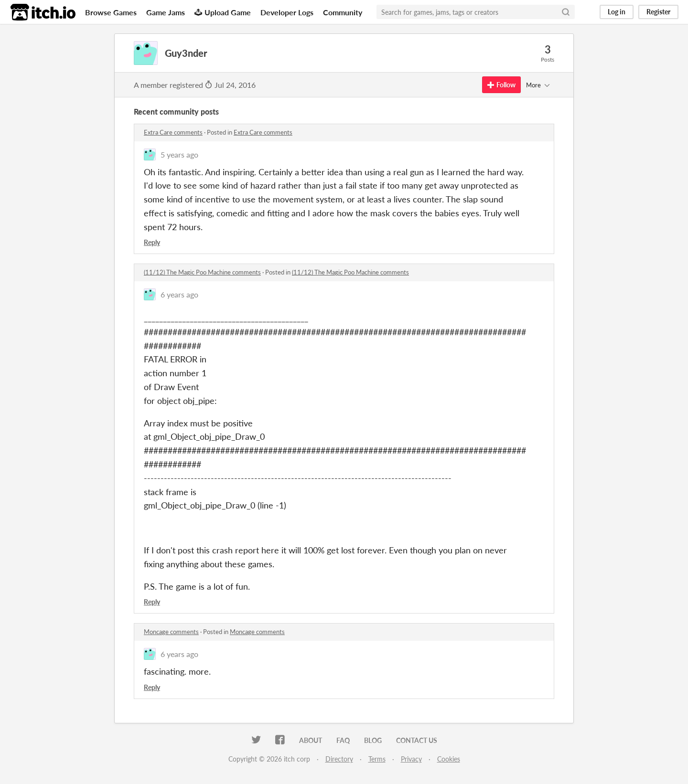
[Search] (566, 12)
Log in (617, 12)
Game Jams (166, 12)
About (311, 740)
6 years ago (179, 294)
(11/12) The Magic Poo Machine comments (202, 272)
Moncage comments (171, 632)
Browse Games (111, 12)
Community (343, 12)
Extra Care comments (173, 132)
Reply (152, 242)
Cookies (449, 759)
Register (658, 12)
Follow (501, 85)
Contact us (417, 740)
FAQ (343, 740)
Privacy (411, 759)
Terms (377, 759)
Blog (373, 740)
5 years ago (179, 154)
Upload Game (223, 12)
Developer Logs (287, 12)
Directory (339, 759)
